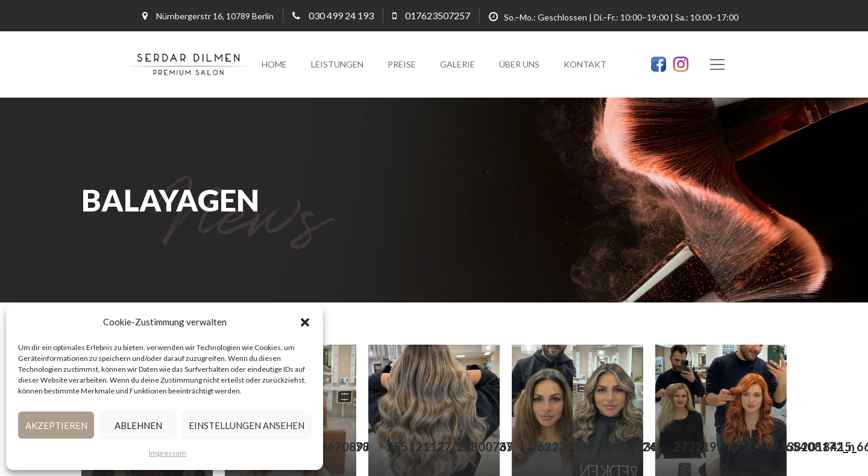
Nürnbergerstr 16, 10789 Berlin (215, 16)
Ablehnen (138, 425)
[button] (305, 322)
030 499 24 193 (341, 15)
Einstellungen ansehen (247, 425)
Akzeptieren (56, 425)
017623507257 (438, 15)
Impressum (168, 453)
